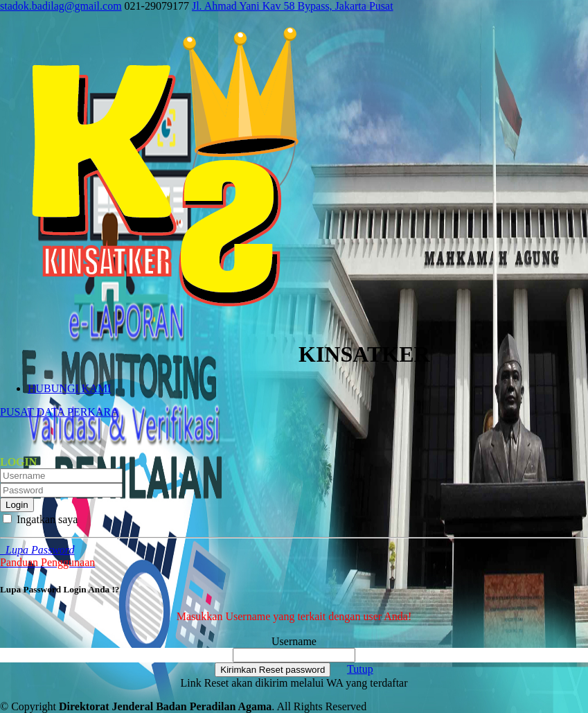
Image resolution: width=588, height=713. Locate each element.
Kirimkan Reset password (273, 670)
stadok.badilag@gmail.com (61, 6)
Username (294, 641)
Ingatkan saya (40, 519)
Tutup (360, 669)
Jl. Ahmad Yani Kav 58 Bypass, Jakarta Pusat (293, 6)
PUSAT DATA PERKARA (60, 412)
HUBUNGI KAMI (69, 388)
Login (17, 505)
